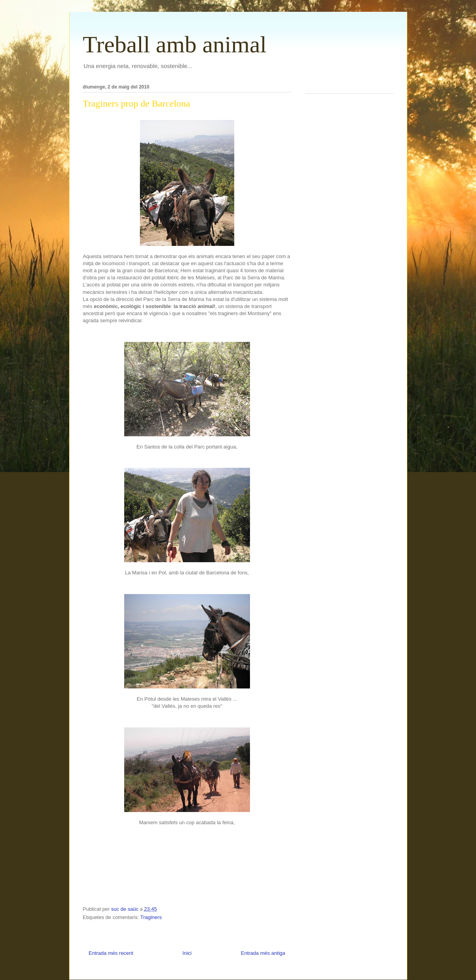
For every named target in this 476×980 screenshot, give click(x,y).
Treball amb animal (175, 44)
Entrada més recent (111, 953)
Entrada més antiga (263, 953)
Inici (187, 953)
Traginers (151, 917)
